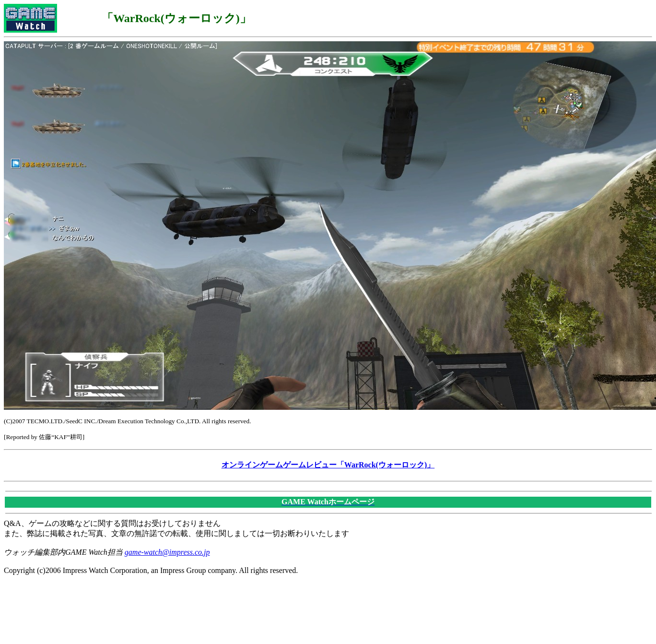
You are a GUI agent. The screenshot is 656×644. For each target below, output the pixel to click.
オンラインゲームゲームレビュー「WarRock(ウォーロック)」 (328, 465)
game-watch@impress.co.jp (167, 552)
